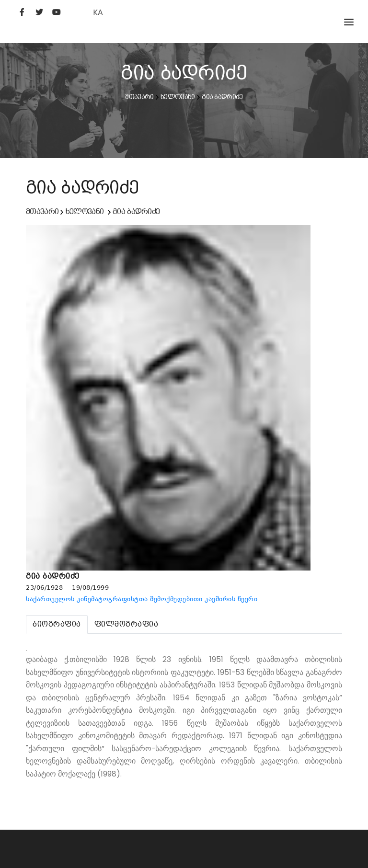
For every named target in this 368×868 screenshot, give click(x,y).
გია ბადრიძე (222, 97)
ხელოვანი (178, 97)
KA (98, 12)
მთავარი (139, 97)
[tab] (57, 624)
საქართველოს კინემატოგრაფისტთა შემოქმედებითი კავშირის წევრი (142, 599)
